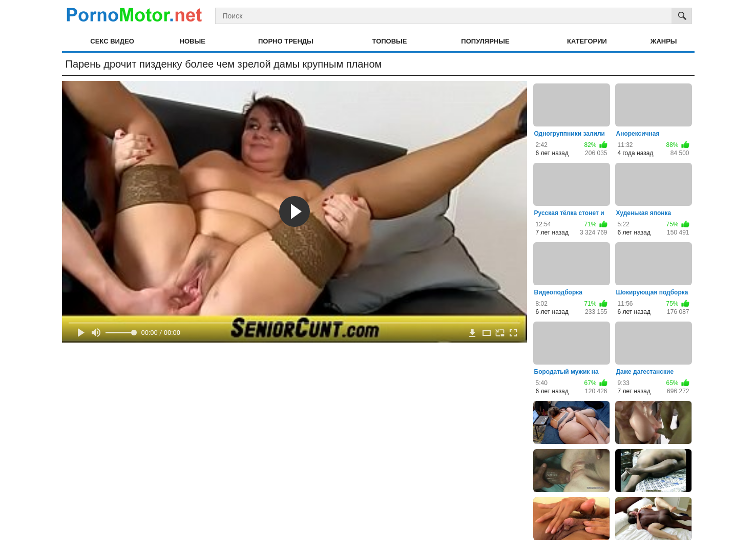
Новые (193, 41)
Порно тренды (286, 41)
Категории (587, 41)
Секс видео (112, 41)
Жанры (664, 41)
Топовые (390, 41)
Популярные (485, 41)
